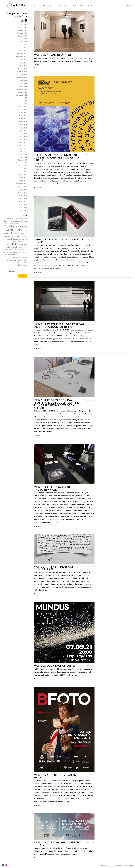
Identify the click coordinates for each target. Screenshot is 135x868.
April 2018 (24, 130)
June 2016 (24, 151)
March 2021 (23, 86)
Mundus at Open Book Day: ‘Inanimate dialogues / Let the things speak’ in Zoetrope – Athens (56, 404)
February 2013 (22, 192)
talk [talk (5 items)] (17, 255)
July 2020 (24, 98)
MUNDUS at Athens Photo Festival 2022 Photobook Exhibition (59, 325)
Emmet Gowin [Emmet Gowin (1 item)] (23, 227)
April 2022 (24, 65)
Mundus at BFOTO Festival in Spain (55, 776)
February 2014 (22, 187)
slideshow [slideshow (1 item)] (21, 252)
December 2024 (22, 30)
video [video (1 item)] (22, 260)
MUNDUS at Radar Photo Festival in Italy (58, 844)
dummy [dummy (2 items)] (17, 227)
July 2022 (24, 60)
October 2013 (22, 190)
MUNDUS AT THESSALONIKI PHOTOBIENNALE (52, 488)
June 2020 (24, 101)
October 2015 (22, 160)
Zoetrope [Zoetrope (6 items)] (22, 265)
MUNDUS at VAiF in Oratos (53, 55)
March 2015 (23, 175)
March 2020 (23, 107)
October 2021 (22, 74)
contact (129, 6)
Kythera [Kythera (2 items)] (24, 237)
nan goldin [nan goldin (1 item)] (24, 245)
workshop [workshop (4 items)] (19, 263)
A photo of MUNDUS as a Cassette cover (59, 241)
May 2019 (24, 113)
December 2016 (22, 142)
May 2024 (24, 42)
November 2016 (22, 145)
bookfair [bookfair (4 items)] (13, 224)
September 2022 (22, 57)
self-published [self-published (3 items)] (13, 252)
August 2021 (23, 80)
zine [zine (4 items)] (25, 263)
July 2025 (24, 24)
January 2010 (23, 201)
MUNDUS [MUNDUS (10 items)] (12, 244)
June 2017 (24, 133)
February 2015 (22, 178)
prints (74, 6)
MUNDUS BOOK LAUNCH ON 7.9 (55, 666)
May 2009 (24, 207)
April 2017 (24, 139)
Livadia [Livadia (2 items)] (9, 239)
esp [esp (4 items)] (6, 230)
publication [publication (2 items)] (17, 250)
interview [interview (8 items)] (17, 236)
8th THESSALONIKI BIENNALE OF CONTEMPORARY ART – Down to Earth (56, 157)
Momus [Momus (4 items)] (24, 241)
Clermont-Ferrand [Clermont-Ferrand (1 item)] (22, 224)
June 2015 (24, 169)
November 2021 (22, 71)
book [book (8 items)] (7, 223)
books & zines (62, 6)
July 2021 (24, 83)
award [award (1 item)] (19, 221)
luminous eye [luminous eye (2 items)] (23, 239)
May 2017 (24, 136)
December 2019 (22, 110)
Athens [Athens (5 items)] (10, 218)
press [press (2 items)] (12, 250)
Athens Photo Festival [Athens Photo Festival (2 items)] (10, 221)
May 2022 (24, 63)
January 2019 (23, 119)
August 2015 (23, 166)
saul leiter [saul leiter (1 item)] (5, 252)
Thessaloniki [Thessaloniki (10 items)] (11, 260)
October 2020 (22, 92)
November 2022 (22, 54)
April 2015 (24, 172)
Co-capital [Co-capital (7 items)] (9, 226)
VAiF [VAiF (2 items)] (19, 260)
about (37, 6)
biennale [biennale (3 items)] (24, 221)
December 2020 (22, 89)
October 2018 (22, 125)
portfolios (48, 6)
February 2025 (22, 27)
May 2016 (24, 154)
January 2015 (23, 181)
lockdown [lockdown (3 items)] (15, 239)
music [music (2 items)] (19, 245)
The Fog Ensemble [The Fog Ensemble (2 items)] (21, 257)
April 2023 (24, 48)
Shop (90, 6)
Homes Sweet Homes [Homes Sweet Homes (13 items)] (15, 234)
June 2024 (24, 39)
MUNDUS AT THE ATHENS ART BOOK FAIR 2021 (54, 568)
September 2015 (22, 163)
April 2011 (24, 198)
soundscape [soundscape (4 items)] (10, 255)
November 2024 (22, 33)
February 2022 (22, 68)
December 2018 (22, 122)
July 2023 (24, 45)
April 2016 (24, 157)
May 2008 (24, 210)
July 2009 (24, 204)
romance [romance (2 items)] (24, 250)
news (82, 6)
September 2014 (22, 184)
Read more (37, 68)
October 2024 (22, 36)
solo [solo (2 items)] (26, 252)
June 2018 (24, 127)
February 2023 (22, 51)
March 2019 (23, 116)
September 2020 (22, 95)
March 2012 (23, 195)
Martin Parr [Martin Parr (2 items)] (17, 242)
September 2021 (22, 77)
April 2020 (24, 104)
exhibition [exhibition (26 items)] (15, 230)
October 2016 (22, 148)
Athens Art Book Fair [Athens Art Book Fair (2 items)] (20, 219)
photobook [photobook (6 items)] (12, 247)
